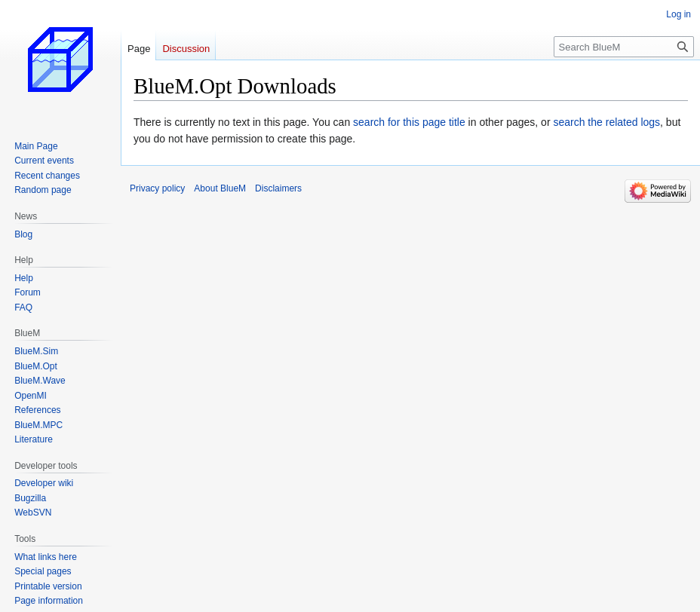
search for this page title (409, 122)
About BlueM (220, 188)
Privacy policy (157, 188)
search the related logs (606, 122)
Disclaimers (278, 188)
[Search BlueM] (624, 47)
